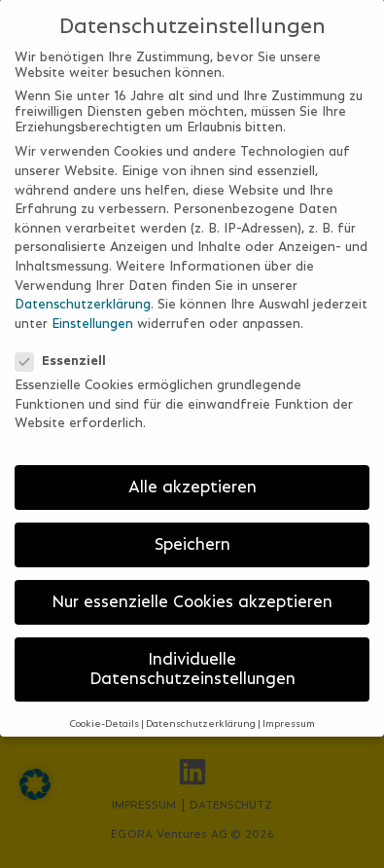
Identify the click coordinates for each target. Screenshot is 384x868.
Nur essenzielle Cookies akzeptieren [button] (192, 588)
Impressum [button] (289, 710)
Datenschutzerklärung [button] (201, 710)
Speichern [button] (192, 530)
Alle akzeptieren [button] (192, 473)
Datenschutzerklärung (83, 290)
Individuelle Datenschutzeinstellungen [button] (192, 655)
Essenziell (67, 346)
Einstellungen (92, 308)
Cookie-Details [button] (105, 710)
